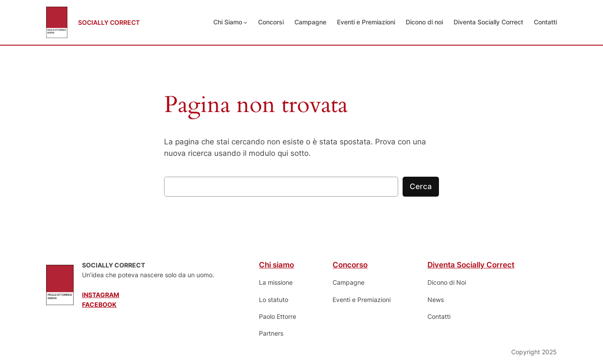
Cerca (421, 186)
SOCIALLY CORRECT (109, 22)
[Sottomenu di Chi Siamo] (245, 22)
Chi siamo (276, 265)
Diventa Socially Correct (471, 265)
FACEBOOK (99, 304)
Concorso (350, 265)
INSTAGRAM (101, 295)
